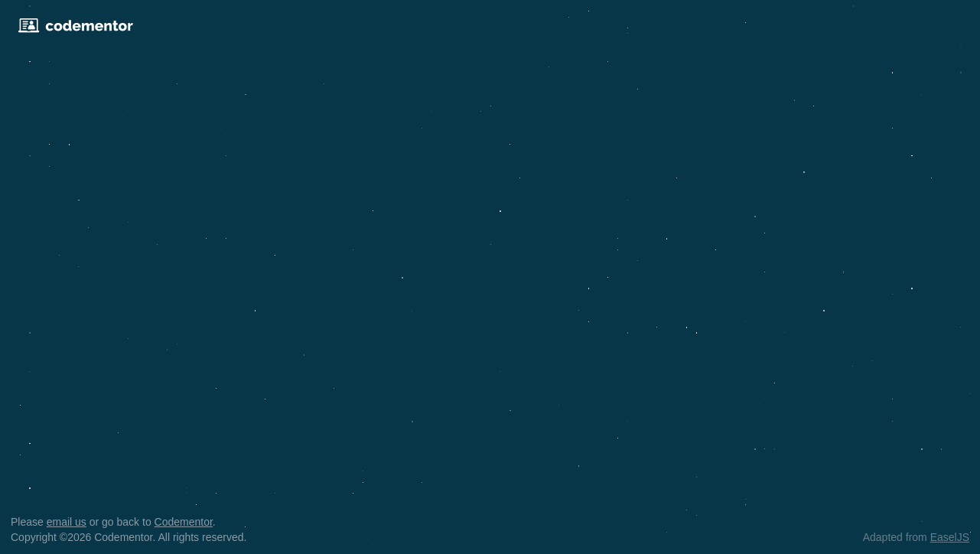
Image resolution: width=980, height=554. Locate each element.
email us (67, 522)
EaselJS (950, 537)
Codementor (184, 522)
